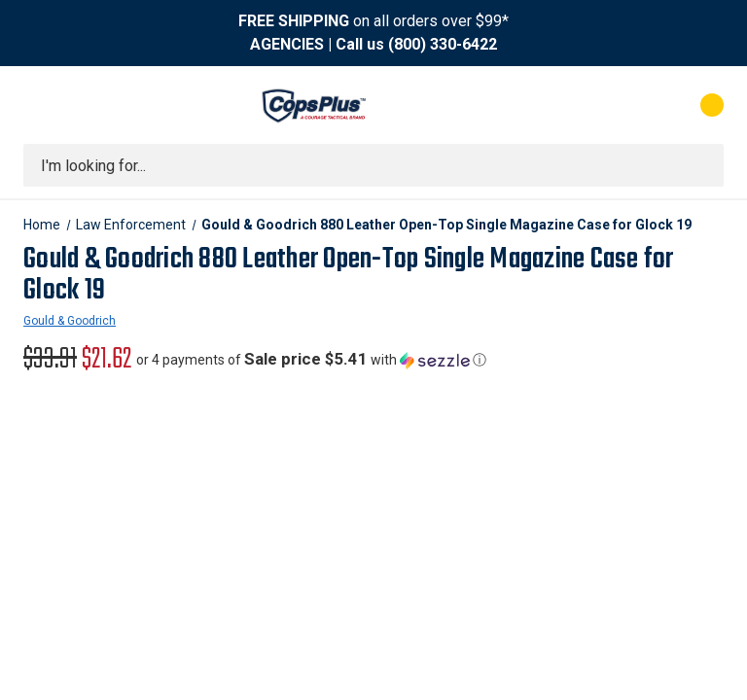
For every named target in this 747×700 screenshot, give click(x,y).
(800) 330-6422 (443, 44)
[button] (311, 360)
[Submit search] (702, 165)
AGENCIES (287, 44)
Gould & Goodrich (70, 321)
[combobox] (373, 165)
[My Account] (626, 105)
